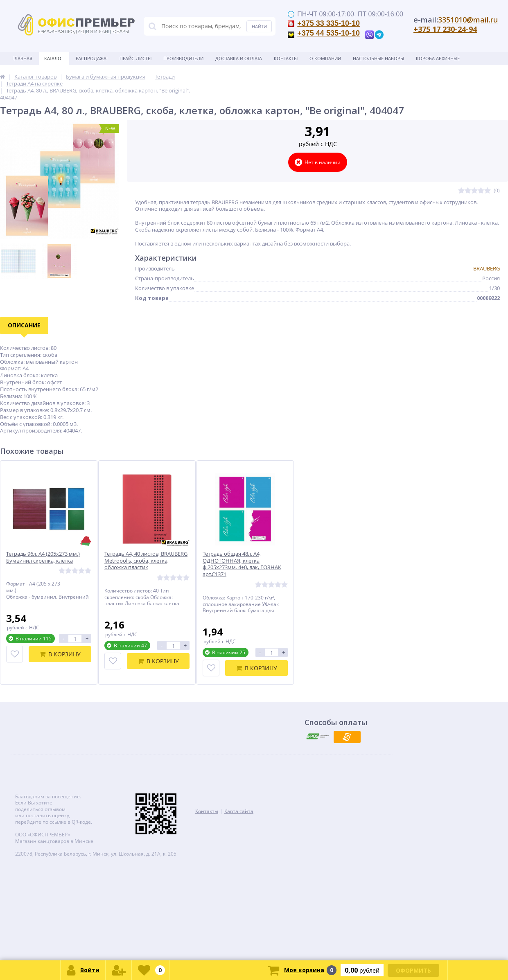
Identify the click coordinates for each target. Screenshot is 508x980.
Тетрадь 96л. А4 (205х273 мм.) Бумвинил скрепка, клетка (43, 557)
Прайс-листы (135, 58)
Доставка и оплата (239, 58)
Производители (183, 58)
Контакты (286, 58)
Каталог (54, 58)
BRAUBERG (487, 268)
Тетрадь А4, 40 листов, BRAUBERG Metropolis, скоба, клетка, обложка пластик (146, 561)
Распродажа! (92, 58)
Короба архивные (438, 58)
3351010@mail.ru (468, 20)
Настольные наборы (378, 58)
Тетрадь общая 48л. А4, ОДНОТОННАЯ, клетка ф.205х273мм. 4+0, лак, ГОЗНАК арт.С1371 (242, 564)
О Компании (325, 58)
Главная (22, 58)
